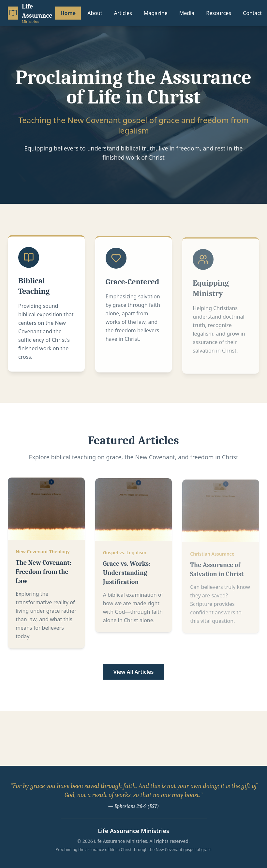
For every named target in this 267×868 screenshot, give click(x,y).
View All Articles (134, 672)
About (95, 13)
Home (68, 13)
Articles (123, 13)
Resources (219, 13)
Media (187, 13)
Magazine (156, 13)
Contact (252, 13)
